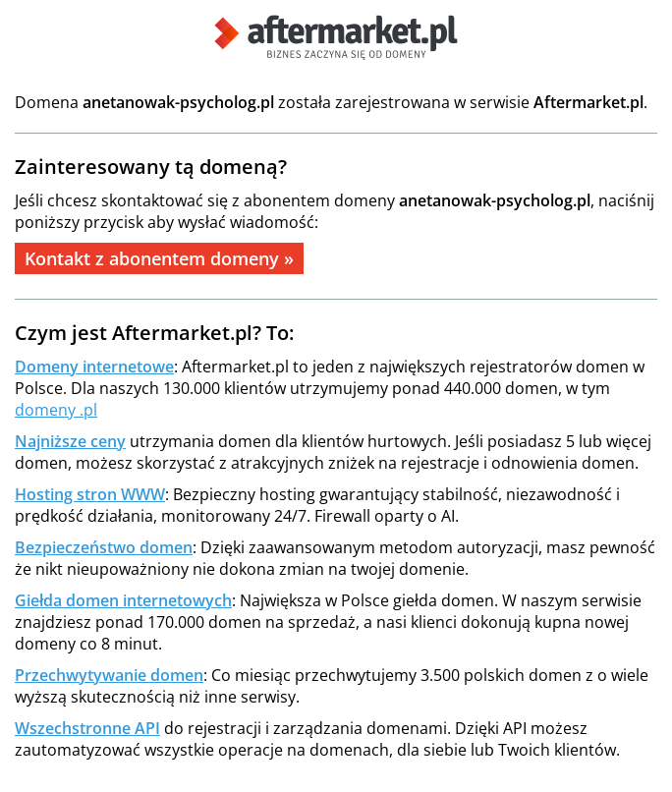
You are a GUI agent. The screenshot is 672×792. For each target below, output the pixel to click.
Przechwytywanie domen (109, 675)
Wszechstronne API (87, 728)
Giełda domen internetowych (123, 600)
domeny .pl (56, 410)
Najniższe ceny (70, 441)
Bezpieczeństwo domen (104, 547)
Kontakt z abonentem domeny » (159, 258)
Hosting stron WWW (90, 494)
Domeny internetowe (94, 367)
